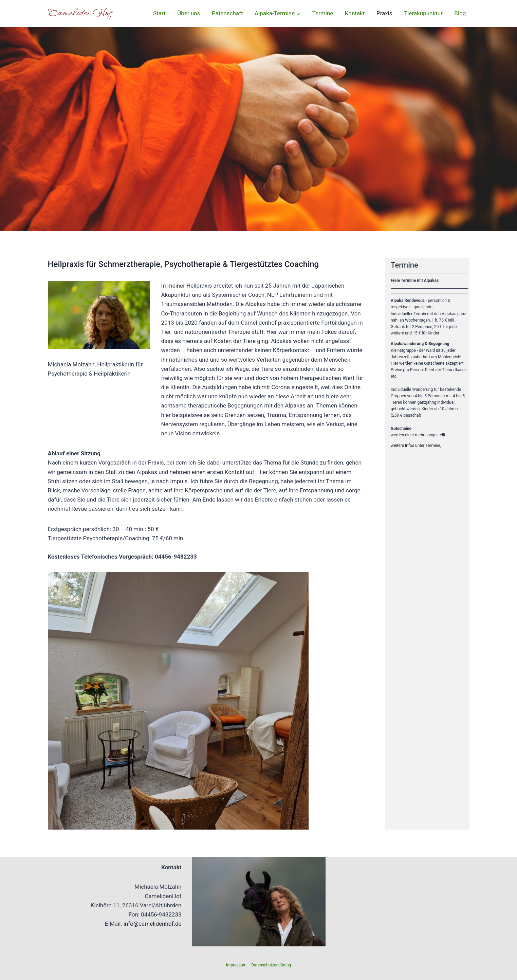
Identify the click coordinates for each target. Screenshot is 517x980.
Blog (460, 13)
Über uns (189, 13)
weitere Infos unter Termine (416, 446)
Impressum (236, 965)
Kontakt (355, 13)
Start (159, 13)
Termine (323, 13)
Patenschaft (227, 13)
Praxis (384, 13)
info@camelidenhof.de (153, 924)
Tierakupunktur (423, 13)
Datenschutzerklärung (271, 965)
